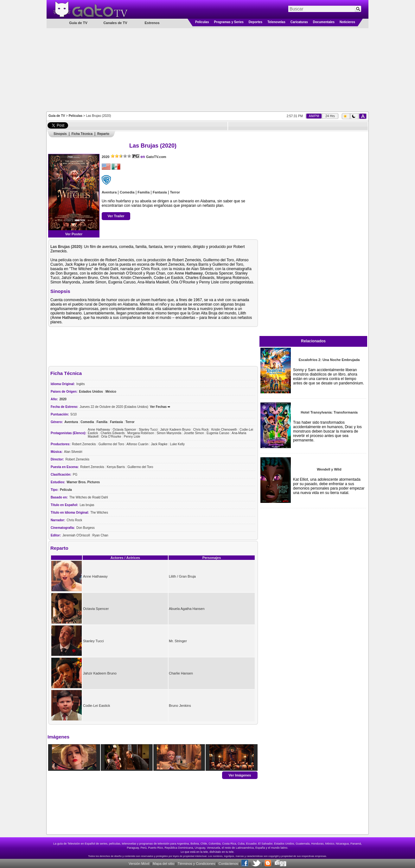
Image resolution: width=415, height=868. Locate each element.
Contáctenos (228, 864)
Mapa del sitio (163, 864)
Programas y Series (229, 22)
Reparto (103, 134)
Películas (202, 22)
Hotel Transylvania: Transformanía (329, 412)
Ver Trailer (116, 216)
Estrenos (152, 23)
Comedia (127, 192)
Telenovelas (276, 22)
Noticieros (347, 22)
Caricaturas (299, 22)
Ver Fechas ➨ (160, 407)
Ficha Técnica (82, 134)
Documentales (324, 22)
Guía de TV (57, 116)
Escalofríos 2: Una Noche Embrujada (329, 360)
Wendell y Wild (329, 469)
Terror (175, 192)
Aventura (109, 192)
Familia (144, 192)
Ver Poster (74, 234)
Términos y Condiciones (196, 864)
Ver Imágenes (240, 775)
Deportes (255, 22)
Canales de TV (115, 23)
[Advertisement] (207, 69)
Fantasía (160, 192)
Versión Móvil (139, 864)
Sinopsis (60, 134)
